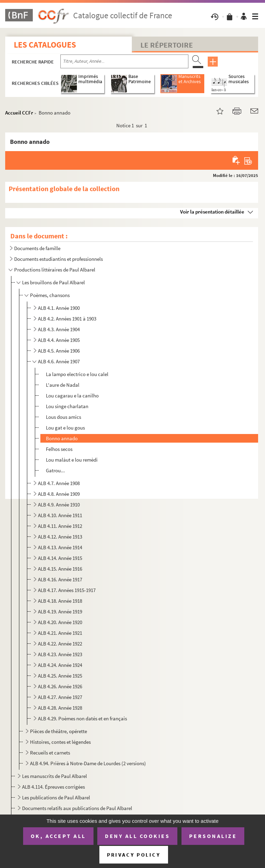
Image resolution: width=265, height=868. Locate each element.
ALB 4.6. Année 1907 (59, 361)
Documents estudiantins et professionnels (58, 259)
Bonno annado (62, 438)
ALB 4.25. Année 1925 (60, 676)
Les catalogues (45, 45)
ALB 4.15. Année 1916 (60, 569)
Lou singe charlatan (67, 406)
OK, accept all (58, 836)
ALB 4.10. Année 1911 (60, 515)
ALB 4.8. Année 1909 (59, 494)
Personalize (213, 836)
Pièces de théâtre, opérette (58, 731)
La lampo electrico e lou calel (77, 374)
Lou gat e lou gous (65, 428)
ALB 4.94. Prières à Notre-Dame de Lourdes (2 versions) (88, 763)
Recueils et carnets (50, 753)
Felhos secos (59, 449)
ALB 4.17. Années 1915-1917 (67, 590)
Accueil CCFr (19, 113)
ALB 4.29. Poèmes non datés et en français (82, 718)
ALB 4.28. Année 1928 (60, 708)
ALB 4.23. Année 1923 (60, 654)
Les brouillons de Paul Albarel (53, 282)
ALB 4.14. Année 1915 (60, 558)
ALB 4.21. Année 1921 (60, 633)
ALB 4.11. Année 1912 (60, 526)
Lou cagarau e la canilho (72, 396)
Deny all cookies (137, 836)
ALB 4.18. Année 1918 (60, 601)
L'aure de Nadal (63, 385)
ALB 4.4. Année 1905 (59, 340)
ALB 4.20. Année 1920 (60, 622)
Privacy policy (134, 855)
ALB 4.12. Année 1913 (60, 537)
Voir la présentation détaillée (212, 212)
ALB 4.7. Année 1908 (59, 483)
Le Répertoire (167, 45)
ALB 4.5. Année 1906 (59, 351)
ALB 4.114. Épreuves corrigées (53, 787)
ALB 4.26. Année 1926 (60, 686)
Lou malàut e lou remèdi (72, 460)
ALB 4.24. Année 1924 (60, 665)
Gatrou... (55, 470)
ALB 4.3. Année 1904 (59, 329)
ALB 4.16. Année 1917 (60, 579)
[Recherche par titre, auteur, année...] (124, 61)
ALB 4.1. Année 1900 (59, 308)
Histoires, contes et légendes (60, 742)
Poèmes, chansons (50, 295)
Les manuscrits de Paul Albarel (55, 776)
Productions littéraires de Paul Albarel (55, 270)
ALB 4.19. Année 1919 (60, 611)
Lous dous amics (63, 417)
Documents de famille (37, 248)
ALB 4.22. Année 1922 (60, 644)
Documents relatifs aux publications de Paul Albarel (77, 808)
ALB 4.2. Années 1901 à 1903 (67, 319)
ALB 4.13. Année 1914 (60, 547)
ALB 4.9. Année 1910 (59, 505)
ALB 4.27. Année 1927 (60, 697)
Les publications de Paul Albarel (56, 797)
